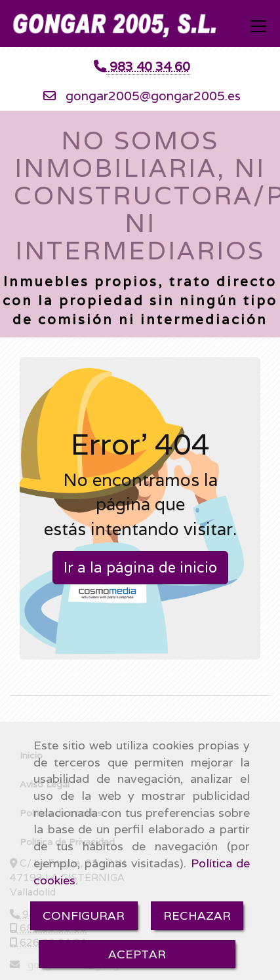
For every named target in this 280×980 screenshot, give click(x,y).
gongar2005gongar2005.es (153, 96)
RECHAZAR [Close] (197, 915)
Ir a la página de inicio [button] (140, 567)
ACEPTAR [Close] (137, 954)
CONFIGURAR (84, 915)
